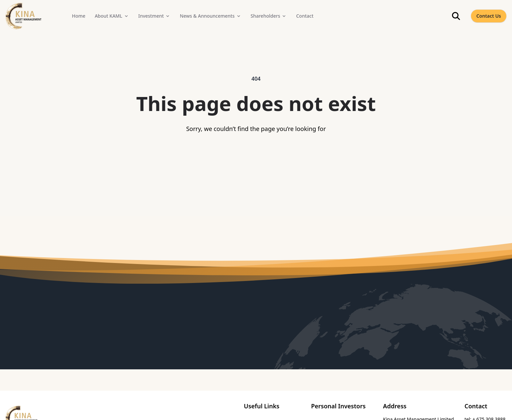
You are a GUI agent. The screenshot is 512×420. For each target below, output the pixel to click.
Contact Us (489, 16)
